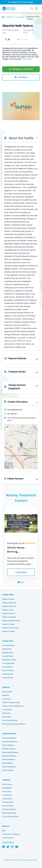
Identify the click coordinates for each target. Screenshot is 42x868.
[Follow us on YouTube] (17, 847)
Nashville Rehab (8, 653)
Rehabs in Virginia (9, 631)
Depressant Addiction (10, 742)
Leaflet (35, 468)
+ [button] (7, 427)
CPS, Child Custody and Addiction (14, 724)
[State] (11, 17)
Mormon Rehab (8, 806)
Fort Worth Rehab (8, 645)
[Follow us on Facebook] (4, 847)
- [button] (7, 431)
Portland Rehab (8, 674)
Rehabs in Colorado (9, 617)
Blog (4, 831)
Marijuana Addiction (9, 756)
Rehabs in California (9, 603)
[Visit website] (21, 77)
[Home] (4, 17)
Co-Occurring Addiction (10, 817)
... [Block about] (27, 59)
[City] (21, 17)
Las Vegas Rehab (8, 663)
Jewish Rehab (7, 799)
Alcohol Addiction (8, 745)
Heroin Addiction (8, 770)
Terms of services (20, 860)
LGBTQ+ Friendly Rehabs (11, 702)
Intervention (6, 713)
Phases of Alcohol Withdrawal (13, 706)
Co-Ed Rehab (7, 795)
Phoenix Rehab (8, 667)
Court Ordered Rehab (10, 720)
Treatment (6, 780)
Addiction (6, 687)
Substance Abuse (9, 734)
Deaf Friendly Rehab (9, 813)
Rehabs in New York (9, 606)
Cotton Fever (7, 699)
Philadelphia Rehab (9, 660)
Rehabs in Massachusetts (11, 621)
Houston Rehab (8, 656)
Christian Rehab (8, 802)
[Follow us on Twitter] (8, 847)
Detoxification (7, 784)
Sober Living (7, 792)
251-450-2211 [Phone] (12, 414)
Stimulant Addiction (9, 738)
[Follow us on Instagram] (12, 847)
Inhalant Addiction (9, 760)
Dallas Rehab (7, 649)
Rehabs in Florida (8, 599)
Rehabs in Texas (8, 610)
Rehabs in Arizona (9, 613)
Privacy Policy (32, 860)
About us (6, 826)
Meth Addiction (8, 763)
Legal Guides (7, 717)
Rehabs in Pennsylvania (11, 628)
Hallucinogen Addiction (10, 752)
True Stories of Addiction (11, 834)
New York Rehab (8, 670)
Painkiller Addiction (9, 749)
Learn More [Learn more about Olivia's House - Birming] (21, 572)
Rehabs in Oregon (9, 624)
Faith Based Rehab (9, 809)
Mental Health (7, 692)
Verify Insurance (8, 838)
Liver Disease (7, 710)
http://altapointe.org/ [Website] (15, 410)
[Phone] (21, 69)
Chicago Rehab (8, 678)
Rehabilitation (7, 788)
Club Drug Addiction (9, 767)
